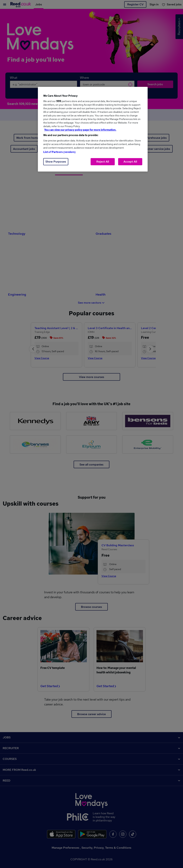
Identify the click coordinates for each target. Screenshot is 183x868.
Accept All (130, 162)
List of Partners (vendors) (60, 152)
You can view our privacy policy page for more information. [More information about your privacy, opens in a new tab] (80, 130)
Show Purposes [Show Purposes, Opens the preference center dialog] (56, 162)
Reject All (103, 162)
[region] (93, 129)
